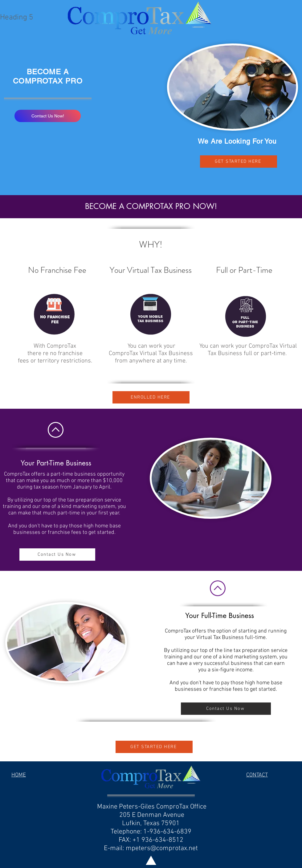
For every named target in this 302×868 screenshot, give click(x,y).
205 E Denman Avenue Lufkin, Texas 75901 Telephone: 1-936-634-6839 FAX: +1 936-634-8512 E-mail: (148, 832)
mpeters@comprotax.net (162, 848)
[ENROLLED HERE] (151, 397)
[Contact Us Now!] (48, 116)
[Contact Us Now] (57, 555)
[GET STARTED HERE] (239, 162)
